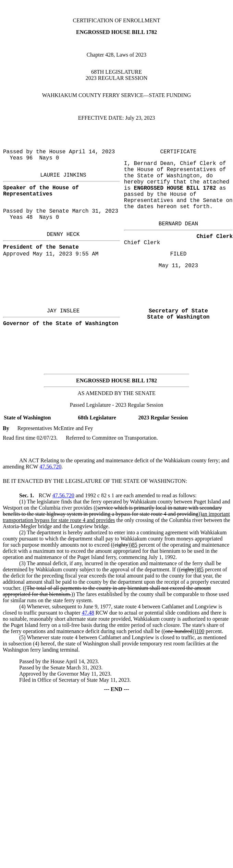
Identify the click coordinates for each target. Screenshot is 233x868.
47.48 (88, 613)
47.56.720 (50, 467)
